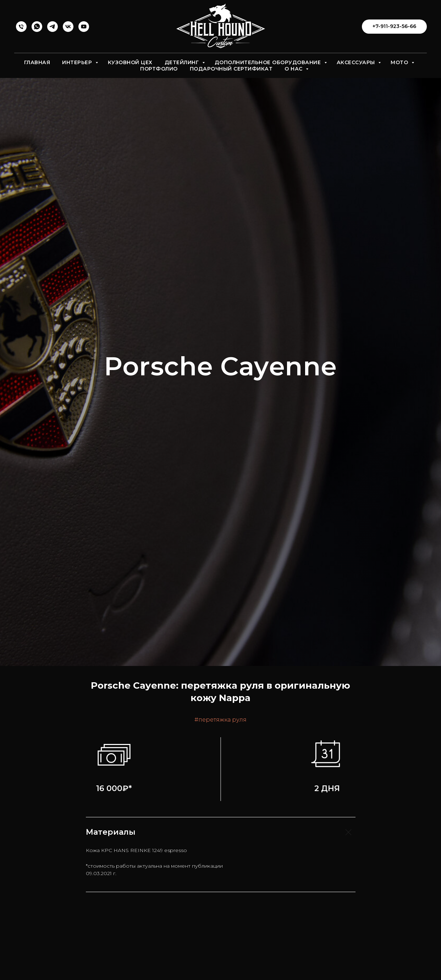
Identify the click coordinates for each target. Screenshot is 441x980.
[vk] (68, 27)
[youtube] (84, 27)
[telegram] (53, 27)
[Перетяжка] (21, 27)
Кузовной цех (130, 62)
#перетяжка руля (220, 720)
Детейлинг (183, 62)
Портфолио (159, 69)
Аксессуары (357, 62)
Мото (400, 62)
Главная (37, 62)
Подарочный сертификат (231, 69)
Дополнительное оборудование (269, 62)
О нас (294, 69)
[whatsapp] (37, 27)
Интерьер (78, 62)
